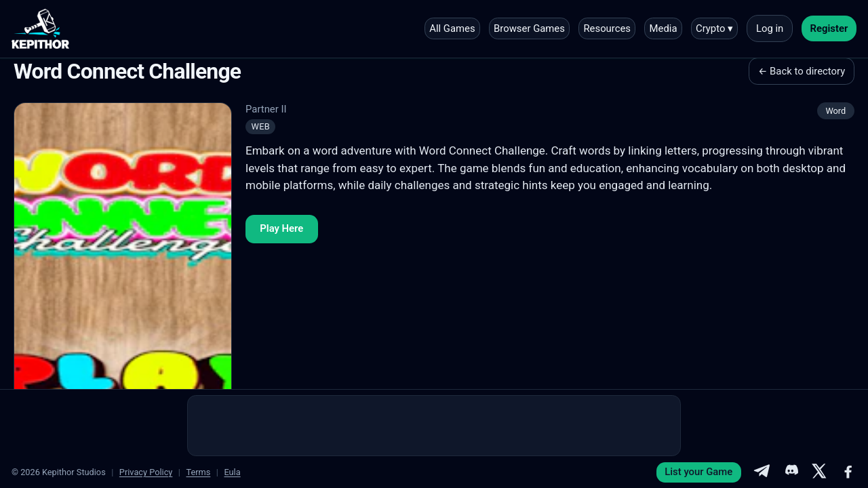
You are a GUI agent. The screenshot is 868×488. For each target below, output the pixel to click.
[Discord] (791, 472)
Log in (770, 28)
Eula (232, 472)
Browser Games (529, 28)
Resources (607, 28)
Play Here (281, 228)
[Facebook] (848, 472)
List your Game (698, 472)
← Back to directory (802, 71)
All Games (452, 28)
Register (829, 28)
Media (664, 28)
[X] (819, 472)
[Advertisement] (434, 426)
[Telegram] (762, 472)
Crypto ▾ (714, 28)
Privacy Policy (146, 472)
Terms (198, 472)
